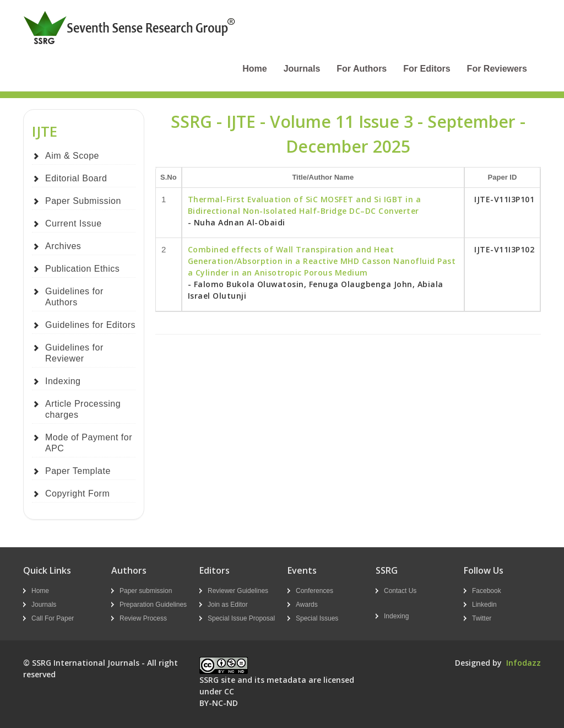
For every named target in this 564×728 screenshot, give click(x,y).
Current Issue (74, 223)
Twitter (482, 618)
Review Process (143, 618)
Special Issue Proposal (241, 618)
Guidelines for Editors (90, 325)
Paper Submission (83, 201)
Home (254, 69)
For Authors (362, 69)
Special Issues (317, 618)
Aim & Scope (72, 156)
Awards (307, 605)
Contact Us (400, 591)
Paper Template (78, 471)
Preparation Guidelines (153, 605)
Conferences (314, 591)
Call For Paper (53, 618)
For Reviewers (497, 69)
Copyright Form (77, 494)
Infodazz (524, 663)
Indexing (63, 381)
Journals (302, 69)
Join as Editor (228, 605)
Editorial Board (76, 178)
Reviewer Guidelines (238, 591)
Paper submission (146, 591)
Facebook (487, 591)
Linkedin (484, 605)
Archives (63, 246)
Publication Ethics (82, 269)
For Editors (427, 69)
